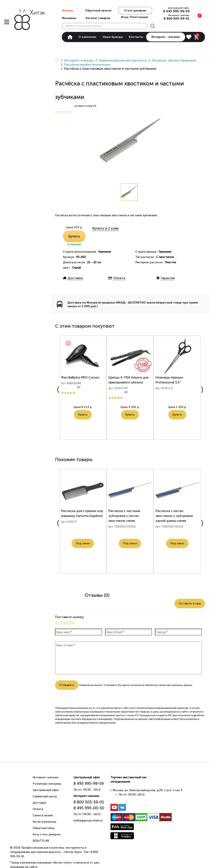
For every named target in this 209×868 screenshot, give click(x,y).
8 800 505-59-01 (177, 18)
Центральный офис (46, 790)
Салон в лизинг (43, 815)
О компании (87, 37)
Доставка (39, 803)
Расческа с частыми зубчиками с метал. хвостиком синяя (125, 518)
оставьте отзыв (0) (85, 106)
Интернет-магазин (46, 777)
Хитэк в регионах (44, 822)
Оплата (38, 809)
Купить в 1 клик (106, 228)
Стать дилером (135, 11)
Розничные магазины (47, 784)
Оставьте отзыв (190, 603)
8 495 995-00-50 (89, 808)
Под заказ (83, 545)
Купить (74, 236)
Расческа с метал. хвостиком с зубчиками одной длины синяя (175, 518)
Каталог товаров (98, 18)
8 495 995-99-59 (176, 11)
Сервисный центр (45, 796)
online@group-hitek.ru (88, 820)
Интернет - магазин (166, 37)
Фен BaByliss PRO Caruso (81, 379)
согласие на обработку (144, 685)
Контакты (136, 37)
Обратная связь (44, 828)
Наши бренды (113, 37)
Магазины (69, 18)
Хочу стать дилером (47, 834)
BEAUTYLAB (41, 841)
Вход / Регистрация (135, 17)
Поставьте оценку (69, 617)
